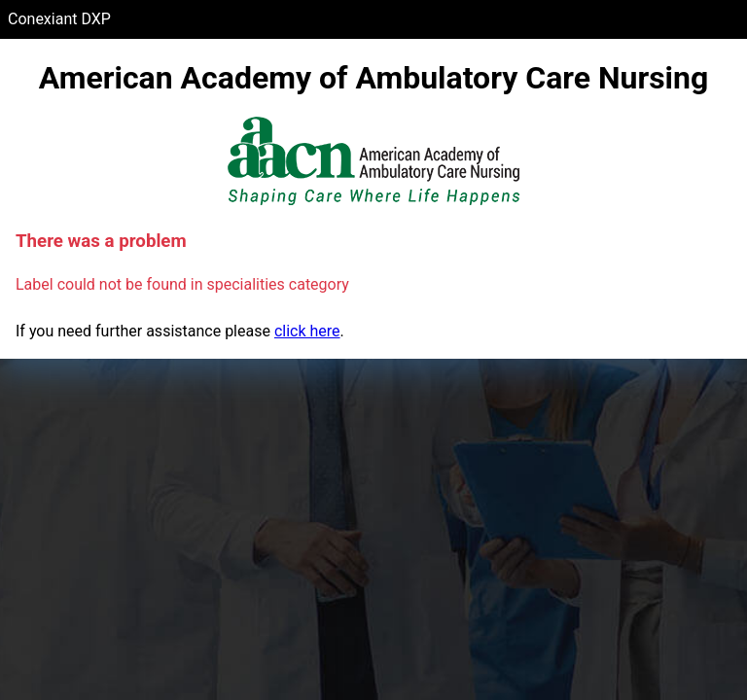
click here (307, 331)
